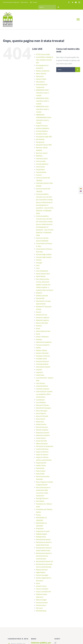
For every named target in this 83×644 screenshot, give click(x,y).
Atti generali (40, 142)
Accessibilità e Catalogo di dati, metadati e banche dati (45, 60)
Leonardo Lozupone (43, 389)
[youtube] (76, 2)
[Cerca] (58, 7)
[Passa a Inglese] (81, 191)
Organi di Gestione (42, 452)
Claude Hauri (40, 169)
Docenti (39, 312)
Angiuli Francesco (42, 126)
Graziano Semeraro (42, 361)
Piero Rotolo (40, 501)
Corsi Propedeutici (42, 271)
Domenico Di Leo (42, 315)
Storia (38, 583)
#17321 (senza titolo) (43, 54)
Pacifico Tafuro (41, 466)
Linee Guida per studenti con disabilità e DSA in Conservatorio (44, 394)
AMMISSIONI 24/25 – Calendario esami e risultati (43, 93)
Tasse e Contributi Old (43, 592)
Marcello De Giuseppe (43, 408)
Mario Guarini (41, 419)
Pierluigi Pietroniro (42, 498)
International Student (43, 367)
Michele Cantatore (42, 430)
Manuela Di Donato (42, 405)
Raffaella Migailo (42, 534)
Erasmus (39, 326)
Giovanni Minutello (42, 353)
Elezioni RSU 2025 (42, 323)
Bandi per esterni (42, 153)
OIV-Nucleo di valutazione (45, 446)
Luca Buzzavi (40, 400)
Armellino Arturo (42, 134)
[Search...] (47, 7)
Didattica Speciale (42, 296)
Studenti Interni (41, 586)
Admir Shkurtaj (41, 74)
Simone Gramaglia (42, 575)
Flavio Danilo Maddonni (44, 342)
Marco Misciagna (42, 411)
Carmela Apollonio (42, 164)
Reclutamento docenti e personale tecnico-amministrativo (44, 556)
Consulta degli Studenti (44, 257)
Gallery (38, 348)
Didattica (39, 293)
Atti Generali (40, 139)
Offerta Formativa (42, 444)
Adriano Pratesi (41, 79)
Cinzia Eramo (40, 167)
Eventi (38, 334)
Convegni (39, 263)
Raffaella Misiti (41, 537)
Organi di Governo (42, 455)
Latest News (40, 375)
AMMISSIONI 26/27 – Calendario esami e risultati (43, 109)
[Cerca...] (66, 70)
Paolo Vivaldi (40, 474)
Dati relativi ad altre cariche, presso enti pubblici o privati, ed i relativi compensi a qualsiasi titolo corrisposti (45, 285)
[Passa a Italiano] (81, 189)
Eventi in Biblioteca (42, 337)
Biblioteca (39, 156)
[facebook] (69, 2)
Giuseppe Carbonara (43, 356)
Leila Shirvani (41, 383)
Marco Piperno (41, 413)
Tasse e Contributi (42, 589)
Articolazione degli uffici (44, 137)
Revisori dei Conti (42, 570)
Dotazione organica (42, 320)
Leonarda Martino (42, 386)
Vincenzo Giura (41, 605)
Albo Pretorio (40, 82)
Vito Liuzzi (39, 608)
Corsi (38, 265)
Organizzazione (41, 463)
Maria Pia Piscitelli (42, 416)
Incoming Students (42, 364)
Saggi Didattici (41, 572)
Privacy (38, 515)
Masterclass (40, 422)
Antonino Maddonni (43, 128)
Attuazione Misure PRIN (44, 145)
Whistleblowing (41, 611)
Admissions (40, 76)
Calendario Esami (42, 159)
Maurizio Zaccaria (42, 427)
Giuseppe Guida (41, 359)
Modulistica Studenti (43, 435)
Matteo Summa (41, 424)
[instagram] (79, 2)
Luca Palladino (41, 402)
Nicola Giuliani (41, 438)
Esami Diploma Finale (43, 331)
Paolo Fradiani (41, 471)
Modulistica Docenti (43, 433)
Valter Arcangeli (41, 600)
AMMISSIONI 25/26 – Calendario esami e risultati (43, 101)
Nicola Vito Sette (41, 441)
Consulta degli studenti (44, 254)
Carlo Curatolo (41, 161)
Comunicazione (41, 172)
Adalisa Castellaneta (43, 71)
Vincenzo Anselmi (42, 603)
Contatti (39, 260)
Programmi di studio (43, 531)
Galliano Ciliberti (42, 350)
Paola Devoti (40, 468)
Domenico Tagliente (43, 317)
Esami (38, 328)
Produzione (40, 529)
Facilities (39, 339)
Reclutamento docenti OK (44, 561)
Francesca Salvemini (43, 345)
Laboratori (39, 372)
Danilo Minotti (41, 276)
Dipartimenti (40, 298)
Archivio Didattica (42, 131)
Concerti (39, 175)
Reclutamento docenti (43, 540)
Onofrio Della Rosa (42, 449)
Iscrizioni (39, 370)
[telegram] (72, 2)
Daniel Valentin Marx (43, 274)
